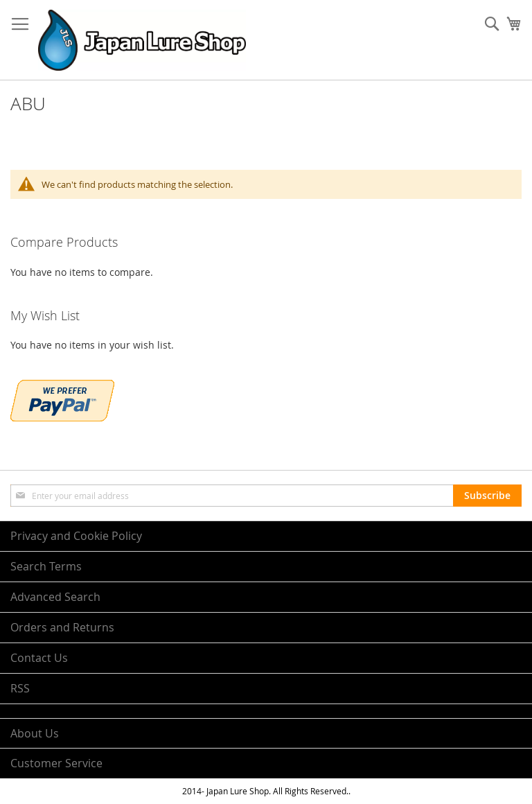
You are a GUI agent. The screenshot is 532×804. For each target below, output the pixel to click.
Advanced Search (55, 597)
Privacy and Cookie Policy (76, 536)
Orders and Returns (62, 627)
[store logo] (142, 40)
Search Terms (46, 566)
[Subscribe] (487, 496)
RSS (20, 688)
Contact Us (39, 658)
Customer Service (56, 763)
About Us (35, 733)
